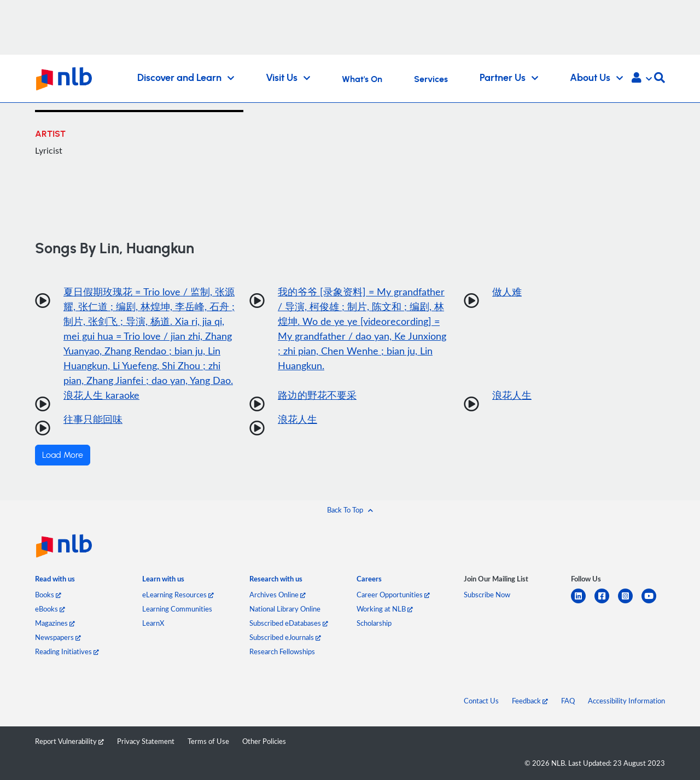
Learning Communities (177, 609)
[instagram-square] (630, 603)
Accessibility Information (626, 701)
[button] (642, 79)
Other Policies (264, 741)
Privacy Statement (146, 741)
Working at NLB (385, 609)
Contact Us (481, 701)
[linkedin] (583, 603)
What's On (362, 79)
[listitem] (55, 581)
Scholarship (374, 623)
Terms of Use (208, 741)
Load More (63, 455)
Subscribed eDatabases (289, 623)
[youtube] (653, 603)
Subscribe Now (487, 595)
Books (48, 595)
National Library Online (285, 609)
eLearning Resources (178, 595)
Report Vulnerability (69, 741)
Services (431, 79)
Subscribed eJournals (285, 637)
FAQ (568, 701)
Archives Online (278, 595)
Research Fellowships (282, 651)
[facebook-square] (606, 603)
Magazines (55, 623)
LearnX (153, 623)
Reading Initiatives (67, 651)
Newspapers (58, 637)
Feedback (530, 701)
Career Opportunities (393, 595)
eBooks (50, 609)
